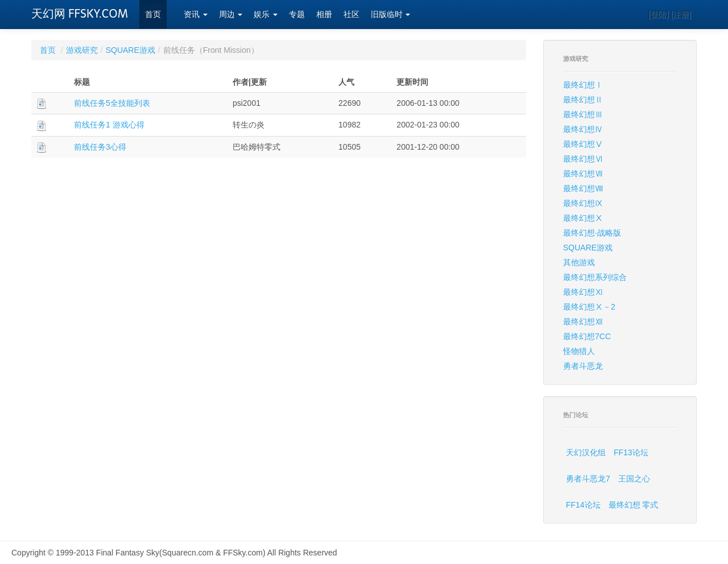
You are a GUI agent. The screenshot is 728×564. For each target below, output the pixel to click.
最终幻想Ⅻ (583, 322)
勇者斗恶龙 (583, 366)
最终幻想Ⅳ (583, 129)
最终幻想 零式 (634, 505)
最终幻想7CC (587, 336)
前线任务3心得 (100, 147)
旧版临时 (391, 15)
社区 (351, 15)
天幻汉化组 (586, 452)
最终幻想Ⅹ (583, 218)
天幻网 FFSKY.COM (80, 14)
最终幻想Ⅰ (583, 85)
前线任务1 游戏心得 (109, 125)
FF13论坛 (631, 452)
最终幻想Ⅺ (583, 292)
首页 (153, 15)
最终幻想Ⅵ (583, 159)
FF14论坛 (583, 505)
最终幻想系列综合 (595, 277)
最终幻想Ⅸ (583, 203)
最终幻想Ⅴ (583, 144)
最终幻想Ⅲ (583, 114)
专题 (297, 15)
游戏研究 (82, 50)
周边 (231, 15)
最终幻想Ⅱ (583, 100)
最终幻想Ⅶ (583, 174)
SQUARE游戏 (131, 50)
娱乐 (266, 15)
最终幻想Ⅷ (583, 188)
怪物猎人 (579, 351)
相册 (324, 15)
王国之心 (634, 479)
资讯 (196, 15)
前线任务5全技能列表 (112, 103)
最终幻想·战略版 (592, 233)
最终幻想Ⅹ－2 (589, 307)
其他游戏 (579, 262)
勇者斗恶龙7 (588, 479)
